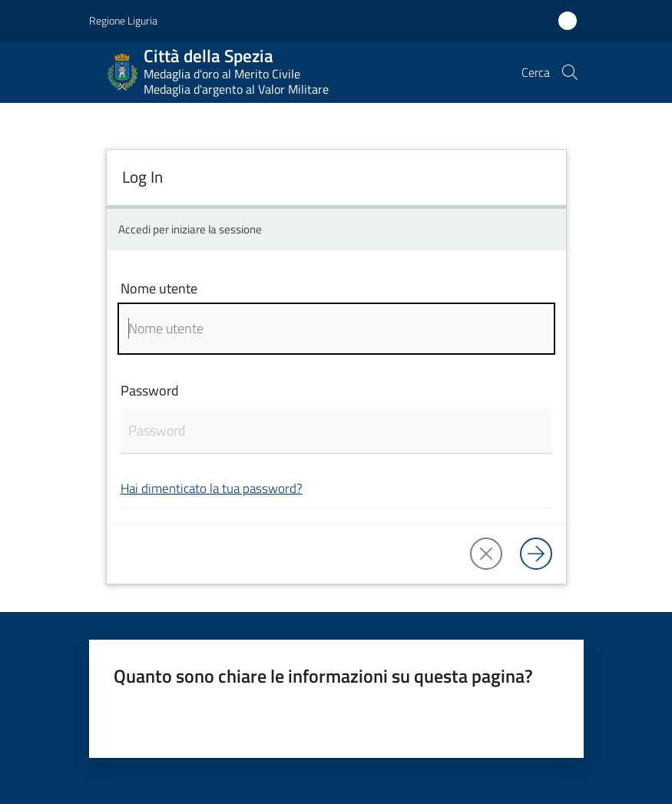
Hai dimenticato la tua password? (212, 488)
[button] (570, 72)
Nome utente (159, 288)
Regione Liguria (123, 20)
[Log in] (536, 554)
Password (150, 390)
